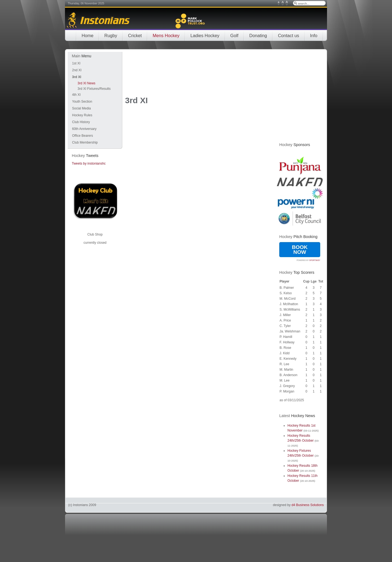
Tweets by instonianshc (89, 163)
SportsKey (315, 260)
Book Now (300, 250)
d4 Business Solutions (308, 505)
